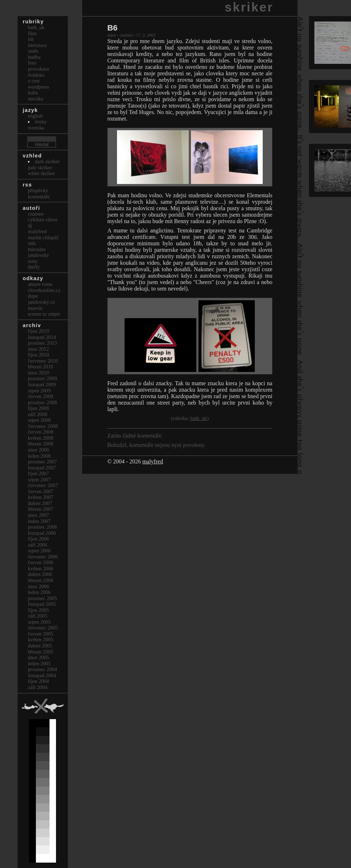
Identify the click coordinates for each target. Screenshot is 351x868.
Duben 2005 (40, 646)
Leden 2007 (39, 521)
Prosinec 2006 (43, 527)
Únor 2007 (39, 515)
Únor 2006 (39, 586)
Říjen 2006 (39, 539)
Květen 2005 (41, 640)
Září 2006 (38, 545)
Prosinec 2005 (43, 598)
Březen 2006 (41, 580)
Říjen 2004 (39, 681)
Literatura (37, 45)
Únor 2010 (39, 373)
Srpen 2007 (39, 480)
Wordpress (39, 87)
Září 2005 (38, 616)
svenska (36, 128)
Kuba (33, 93)
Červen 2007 (41, 491)
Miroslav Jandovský (39, 252)
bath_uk (198, 418)
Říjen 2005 (39, 610)
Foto (32, 63)
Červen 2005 (41, 634)
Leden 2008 (39, 456)
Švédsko (36, 75)
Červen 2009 (41, 396)
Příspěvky (38, 190)
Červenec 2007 (43, 485)
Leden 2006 (39, 592)
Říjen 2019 (39, 331)
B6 (113, 28)
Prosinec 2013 (43, 343)
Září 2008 (38, 414)
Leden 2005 (39, 664)
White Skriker (42, 173)
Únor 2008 (39, 450)
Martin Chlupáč (43, 237)
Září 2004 (38, 687)
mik (32, 243)
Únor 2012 (39, 349)
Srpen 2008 (39, 420)
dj (30, 226)
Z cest (34, 81)
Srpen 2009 (39, 391)
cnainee (36, 214)
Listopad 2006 (42, 533)
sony (33, 261)
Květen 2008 (41, 438)
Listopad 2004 (42, 675)
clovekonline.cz (44, 290)
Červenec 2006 (43, 557)
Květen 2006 (41, 569)
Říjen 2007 (39, 473)
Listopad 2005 (42, 604)
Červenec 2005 (43, 628)
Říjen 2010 (39, 355)
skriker (249, 7)
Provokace (39, 69)
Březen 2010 (41, 367)
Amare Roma (40, 284)
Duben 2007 (40, 503)
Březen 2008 (41, 444)
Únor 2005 (39, 657)
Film (32, 33)
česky (41, 122)
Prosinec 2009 (43, 378)
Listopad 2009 (42, 385)
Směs (33, 51)
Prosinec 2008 (43, 402)
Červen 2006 (41, 562)
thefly (34, 267)
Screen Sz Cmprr (44, 314)
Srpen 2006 (39, 551)
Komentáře (39, 197)
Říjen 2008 (39, 408)
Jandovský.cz (42, 302)
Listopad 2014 (42, 337)
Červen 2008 (41, 432)
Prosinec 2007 (43, 462)
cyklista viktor (43, 220)
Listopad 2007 (42, 468)
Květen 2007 (41, 497)
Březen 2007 (41, 509)
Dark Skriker (47, 161)
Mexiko (36, 99)
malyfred (153, 461)
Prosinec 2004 (43, 669)
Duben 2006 (40, 574)
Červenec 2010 (43, 361)
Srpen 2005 (39, 622)
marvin (35, 308)
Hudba (34, 57)
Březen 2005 (41, 652)
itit (31, 39)
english (36, 116)
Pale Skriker (40, 168)
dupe (33, 296)
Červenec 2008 (43, 426)
